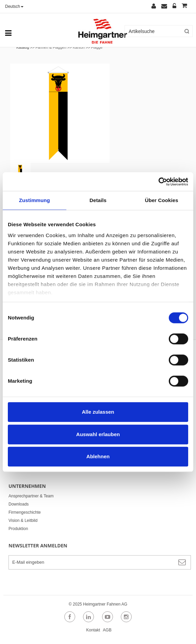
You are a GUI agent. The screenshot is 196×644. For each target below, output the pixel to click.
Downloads (19, 504)
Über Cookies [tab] (162, 200)
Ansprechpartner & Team (31, 496)
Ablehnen (98, 456)
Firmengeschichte (25, 512)
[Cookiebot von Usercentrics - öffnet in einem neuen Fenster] (158, 182)
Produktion (18, 529)
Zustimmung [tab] (35, 200)
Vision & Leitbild (23, 521)
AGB (107, 630)
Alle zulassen (98, 412)
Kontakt (93, 630)
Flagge (97, 47)
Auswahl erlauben (98, 434)
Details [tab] (98, 200)
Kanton (79, 47)
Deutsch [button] (14, 6)
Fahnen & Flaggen (51, 47)
